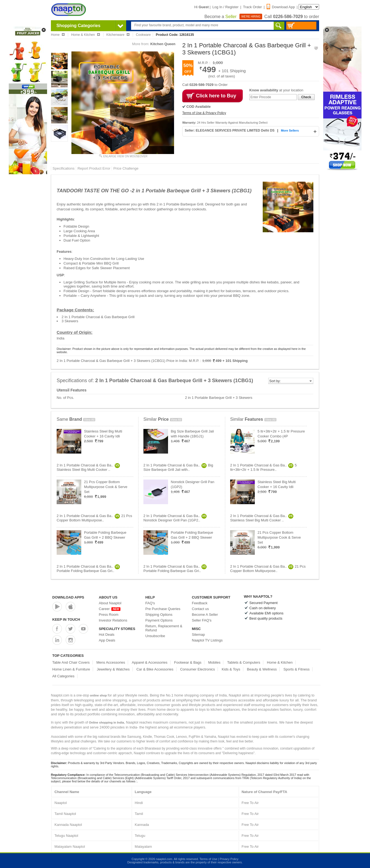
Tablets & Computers (244, 662)
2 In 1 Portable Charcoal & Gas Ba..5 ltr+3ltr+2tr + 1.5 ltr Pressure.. (263, 467)
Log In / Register (225, 7)
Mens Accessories (111, 662)
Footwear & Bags (188, 662)
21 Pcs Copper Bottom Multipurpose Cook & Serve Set (106, 487)
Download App (281, 7)
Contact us (200, 609)
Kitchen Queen (163, 44)
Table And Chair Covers (71, 662)
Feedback (200, 603)
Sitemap (198, 635)
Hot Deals (107, 635)
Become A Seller (205, 615)
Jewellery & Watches (113, 669)
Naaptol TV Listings (207, 640)
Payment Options (159, 620)
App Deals (107, 640)
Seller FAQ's (202, 620)
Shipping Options (159, 615)
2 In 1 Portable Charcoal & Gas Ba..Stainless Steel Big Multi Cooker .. (88, 467)
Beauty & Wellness (262, 669)
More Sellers (290, 130)
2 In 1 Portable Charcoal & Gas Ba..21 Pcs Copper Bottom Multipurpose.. (94, 518)
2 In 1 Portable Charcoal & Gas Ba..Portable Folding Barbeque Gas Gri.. (88, 569)
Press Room (109, 615)
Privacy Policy (229, 859)
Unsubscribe (155, 636)
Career (110, 609)
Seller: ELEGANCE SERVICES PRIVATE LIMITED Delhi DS (230, 130)
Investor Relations (113, 620)
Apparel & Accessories (150, 662)
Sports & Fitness (297, 669)
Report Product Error (94, 168)
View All (89, 420)
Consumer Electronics (197, 669)
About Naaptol (110, 603)
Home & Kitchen (280, 662)
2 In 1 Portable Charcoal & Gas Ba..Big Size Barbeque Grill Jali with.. (178, 467)
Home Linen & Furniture (71, 669)
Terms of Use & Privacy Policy (204, 113)
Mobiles (214, 662)
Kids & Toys (231, 669)
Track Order (252, 7)
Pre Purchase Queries (163, 609)
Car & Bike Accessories (155, 669)
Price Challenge (126, 168)
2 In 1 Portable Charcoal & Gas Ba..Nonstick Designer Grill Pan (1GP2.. (175, 518)
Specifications (63, 168)
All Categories (63, 676)
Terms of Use (208, 859)
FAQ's (150, 603)
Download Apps (68, 597)
